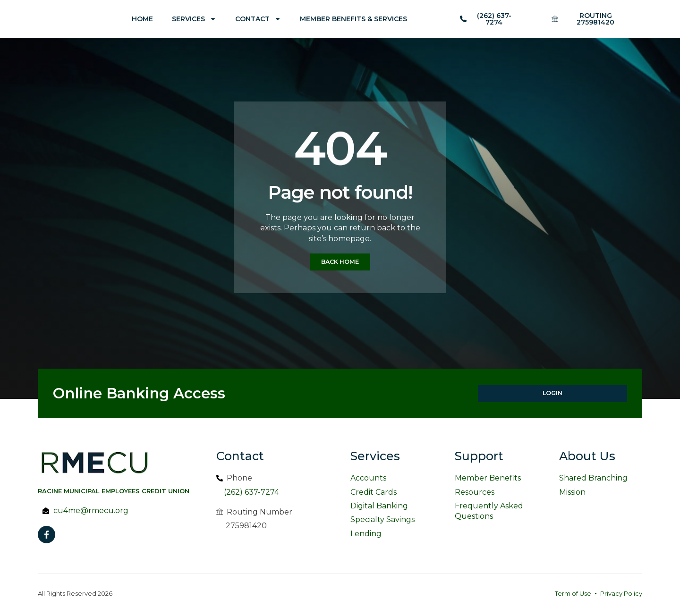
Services (194, 19)
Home (142, 19)
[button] (591, 19)
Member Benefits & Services (353, 19)
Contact (258, 19)
